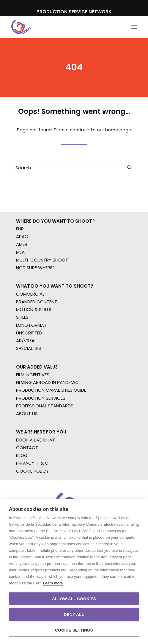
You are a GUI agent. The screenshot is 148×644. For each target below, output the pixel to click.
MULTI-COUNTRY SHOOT (42, 260)
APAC (22, 236)
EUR (20, 229)
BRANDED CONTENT (37, 302)
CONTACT (27, 448)
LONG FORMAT (31, 325)
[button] (134, 27)
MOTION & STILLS (34, 309)
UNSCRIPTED (29, 333)
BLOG (22, 455)
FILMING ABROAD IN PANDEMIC (47, 382)
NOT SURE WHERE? (35, 268)
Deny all (74, 614)
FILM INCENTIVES (33, 375)
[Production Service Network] (21, 27)
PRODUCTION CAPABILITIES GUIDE (51, 390)
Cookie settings (74, 630)
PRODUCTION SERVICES (41, 398)
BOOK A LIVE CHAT (36, 440)
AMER (22, 244)
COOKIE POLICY (32, 471)
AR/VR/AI (26, 341)
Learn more (53, 583)
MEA (20, 252)
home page (118, 130)
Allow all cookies (74, 599)
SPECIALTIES (29, 348)
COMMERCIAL (30, 294)
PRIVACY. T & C (32, 463)
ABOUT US (27, 413)
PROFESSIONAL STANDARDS (45, 406)
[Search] (74, 168)
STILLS (22, 317)
